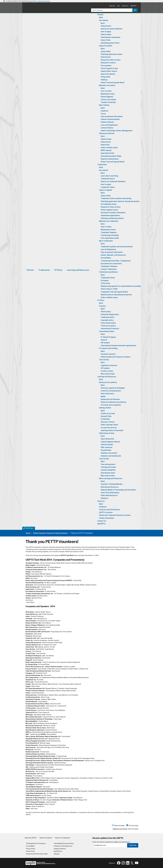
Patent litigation (107, 97)
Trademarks (102, 165)
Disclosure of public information (113, 213)
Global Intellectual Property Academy (116, 357)
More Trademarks (106, 241)
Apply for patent (106, 46)
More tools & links (108, 374)
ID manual (105, 281)
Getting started (105, 408)
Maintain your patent (107, 85)
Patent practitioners (107, 133)
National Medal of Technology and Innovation (118, 490)
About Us (112, 6)
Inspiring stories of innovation (112, 430)
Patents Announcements (110, 119)
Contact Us (125, 6)
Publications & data (107, 433)
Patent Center (106, 139)
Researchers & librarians (110, 399)
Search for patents (108, 74)
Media (103, 396)
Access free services (109, 428)
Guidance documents (109, 453)
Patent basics (106, 26)
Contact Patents (107, 128)
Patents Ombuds (107, 122)
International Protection (110, 329)
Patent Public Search (109, 71)
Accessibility (30, 846)
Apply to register (106, 190)
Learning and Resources (107, 377)
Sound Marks (106, 258)
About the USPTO (31, 838)
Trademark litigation (109, 232)
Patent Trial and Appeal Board (113, 83)
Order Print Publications (110, 493)
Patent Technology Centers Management (117, 131)
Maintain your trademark (109, 221)
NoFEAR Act (58, 851)
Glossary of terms (108, 422)
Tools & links (104, 360)
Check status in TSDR (109, 289)
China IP (104, 340)
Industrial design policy (110, 314)
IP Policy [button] (58, 270)
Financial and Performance (109, 510)
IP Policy (101, 300)
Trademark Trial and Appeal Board (114, 292)
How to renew (106, 91)
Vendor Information (107, 518)
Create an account (108, 413)
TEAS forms (105, 283)
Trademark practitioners (108, 272)
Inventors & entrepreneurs (111, 391)
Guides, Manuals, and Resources (113, 255)
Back (101, 17)
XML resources (107, 447)
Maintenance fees (108, 94)
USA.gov (57, 854)
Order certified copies (109, 148)
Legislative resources (109, 365)
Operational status (108, 473)
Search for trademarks (63, 838)
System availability (108, 470)
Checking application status (112, 54)
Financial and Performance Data (37, 854)
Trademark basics (108, 179)
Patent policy (106, 312)
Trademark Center (108, 278)
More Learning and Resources (111, 478)
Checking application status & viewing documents (120, 201)
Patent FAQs (106, 40)
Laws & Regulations (108, 249)
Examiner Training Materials (112, 484)
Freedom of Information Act (63, 846)
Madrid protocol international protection (116, 295)
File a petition (106, 66)
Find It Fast (28, 528)
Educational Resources (110, 487)
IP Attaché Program (108, 337)
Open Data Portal (107, 153)
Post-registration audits (110, 238)
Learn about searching (109, 176)
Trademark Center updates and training (116, 198)
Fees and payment (108, 464)
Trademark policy (108, 317)
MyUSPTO (134, 6)
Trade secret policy (108, 326)
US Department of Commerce (36, 843)
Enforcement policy (108, 323)
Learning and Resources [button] (78, 270)
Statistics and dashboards (111, 456)
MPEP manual (106, 150)
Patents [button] (30, 270)
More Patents (104, 105)
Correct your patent (108, 100)
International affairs (107, 331)
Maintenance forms (108, 230)
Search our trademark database (113, 181)
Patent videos (106, 34)
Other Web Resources (109, 495)
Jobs (118, 6)
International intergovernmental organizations (118, 346)
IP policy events (107, 371)
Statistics (104, 498)
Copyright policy (107, 320)
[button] (118, 826)
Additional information (120, 829)
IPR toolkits (105, 343)
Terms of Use (30, 851)
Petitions (104, 80)
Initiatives (104, 111)
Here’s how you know (44, 1)
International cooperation (111, 37)
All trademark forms (109, 204)
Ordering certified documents (112, 218)
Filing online (105, 77)
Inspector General (60, 849)
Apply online (106, 51)
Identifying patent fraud (110, 43)
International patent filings (111, 156)
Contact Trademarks (109, 269)
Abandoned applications (110, 215)
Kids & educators (107, 394)
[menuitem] (30, 270)
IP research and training (108, 348)
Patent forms (106, 57)
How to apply (106, 32)
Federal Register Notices (110, 442)
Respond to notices (108, 63)
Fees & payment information (112, 116)
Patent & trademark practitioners (114, 402)
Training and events (108, 467)
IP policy (102, 306)
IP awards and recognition (111, 405)
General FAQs (106, 416)
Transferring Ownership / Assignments (116, 261)
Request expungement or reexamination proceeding (121, 286)
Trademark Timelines (109, 266)
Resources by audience (108, 382)
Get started (103, 20)
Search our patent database (112, 29)
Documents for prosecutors (111, 264)
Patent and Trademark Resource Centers (115, 515)
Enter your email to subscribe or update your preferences (111, 842)
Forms (103, 114)
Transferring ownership (110, 235)
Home (28, 533)
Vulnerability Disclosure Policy (64, 843)
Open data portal (107, 439)
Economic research (108, 354)
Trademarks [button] (44, 270)
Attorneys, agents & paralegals (113, 388)
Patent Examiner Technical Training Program (50, 533)
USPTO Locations (106, 512)
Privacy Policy (31, 849)
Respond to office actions (111, 60)
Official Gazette (107, 445)
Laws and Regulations (109, 125)
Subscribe (133, 845)
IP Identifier (105, 419)
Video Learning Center (109, 425)
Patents (100, 15)
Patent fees (105, 145)
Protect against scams (109, 68)
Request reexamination (110, 159)
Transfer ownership (108, 102)
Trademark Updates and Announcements (117, 247)
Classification (106, 450)
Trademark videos (108, 187)
